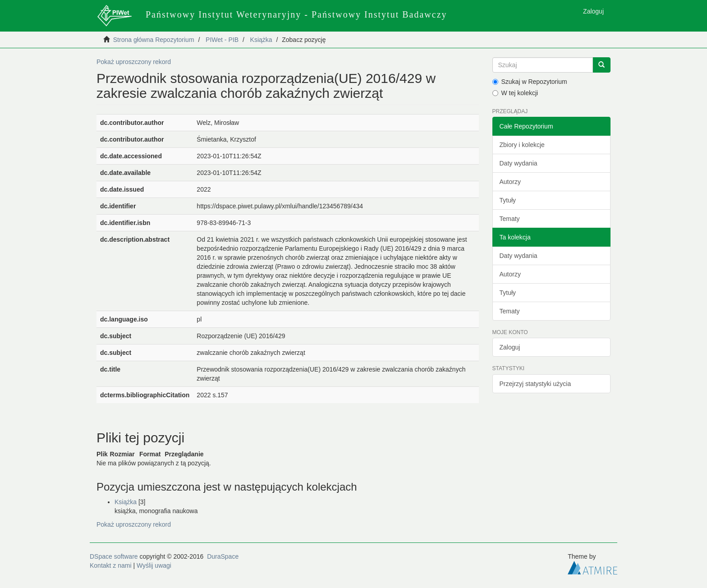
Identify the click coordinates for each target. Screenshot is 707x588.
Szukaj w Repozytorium (530, 82)
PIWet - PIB (222, 40)
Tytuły (508, 200)
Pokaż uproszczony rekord (134, 62)
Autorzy (510, 182)
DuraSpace (223, 556)
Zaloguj (510, 347)
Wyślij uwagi (154, 565)
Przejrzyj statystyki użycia (535, 384)
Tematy (510, 219)
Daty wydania (519, 163)
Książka (261, 40)
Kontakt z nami (111, 565)
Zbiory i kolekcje (522, 145)
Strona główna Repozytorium (154, 40)
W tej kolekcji (515, 93)
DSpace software (114, 556)
